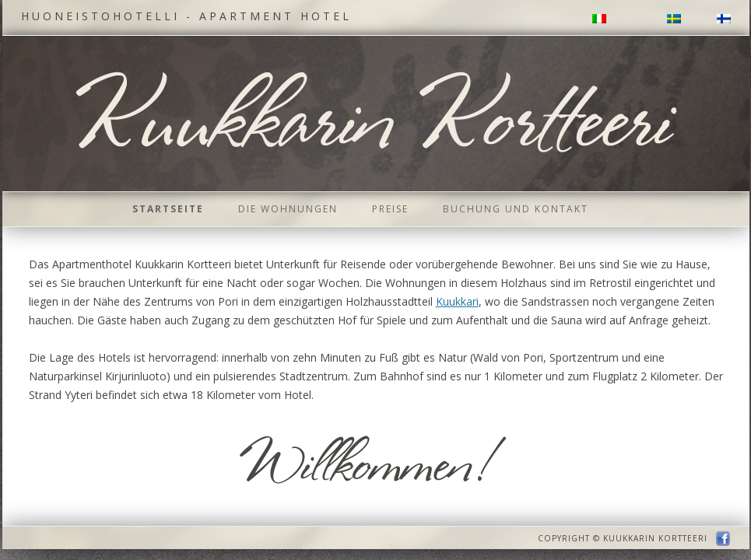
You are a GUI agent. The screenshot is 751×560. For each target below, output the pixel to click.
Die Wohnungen (288, 209)
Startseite (168, 209)
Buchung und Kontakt (516, 209)
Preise (390, 209)
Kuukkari (457, 301)
